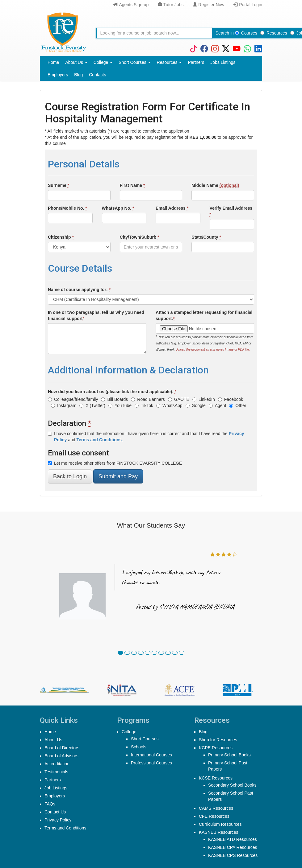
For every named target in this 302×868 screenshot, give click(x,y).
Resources (274, 33)
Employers (58, 75)
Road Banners (148, 399)
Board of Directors (62, 748)
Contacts (97, 75)
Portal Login (248, 5)
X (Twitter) (92, 405)
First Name (132, 185)
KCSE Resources (216, 778)
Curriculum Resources (220, 824)
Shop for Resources (218, 740)
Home (53, 62)
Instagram (64, 405)
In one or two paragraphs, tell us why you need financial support (96, 315)
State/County (206, 237)
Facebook (231, 399)
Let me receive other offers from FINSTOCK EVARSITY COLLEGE (115, 463)
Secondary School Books (232, 785)
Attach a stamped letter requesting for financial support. (204, 315)
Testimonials (56, 772)
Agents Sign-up (131, 5)
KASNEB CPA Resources (233, 847)
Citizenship (61, 237)
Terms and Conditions (65, 828)
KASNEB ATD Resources (233, 839)
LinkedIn (204, 399)
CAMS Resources (216, 808)
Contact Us (55, 812)
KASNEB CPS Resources (233, 855)
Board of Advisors (61, 756)
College (103, 62)
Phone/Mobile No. (67, 208)
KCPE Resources (216, 748)
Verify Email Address (231, 211)
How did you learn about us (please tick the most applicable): (112, 392)
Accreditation (57, 764)
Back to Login (70, 476)
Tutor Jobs (171, 5)
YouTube (120, 405)
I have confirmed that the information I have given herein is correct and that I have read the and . (146, 437)
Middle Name (215, 185)
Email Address (172, 208)
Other (238, 405)
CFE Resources (214, 816)
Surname (59, 185)
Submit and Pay (118, 476)
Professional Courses (151, 763)
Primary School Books (229, 755)
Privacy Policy (58, 820)
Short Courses (134, 62)
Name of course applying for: (79, 290)
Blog (78, 75)
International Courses (151, 755)
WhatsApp (169, 405)
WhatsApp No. (118, 208)
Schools (139, 747)
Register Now (208, 5)
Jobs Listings (223, 62)
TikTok (144, 405)
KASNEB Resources (219, 832)
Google (196, 405)
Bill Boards (114, 399)
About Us (76, 62)
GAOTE (179, 399)
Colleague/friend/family (73, 399)
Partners (196, 62)
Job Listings (56, 788)
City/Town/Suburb (140, 237)
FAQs (50, 804)
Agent (218, 405)
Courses (246, 33)
